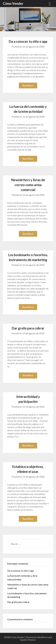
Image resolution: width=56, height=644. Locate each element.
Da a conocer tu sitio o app (28, 41)
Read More (28, 86)
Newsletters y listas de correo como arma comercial (28, 185)
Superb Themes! (28, 640)
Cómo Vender (13, 4)
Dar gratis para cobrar (28, 328)
